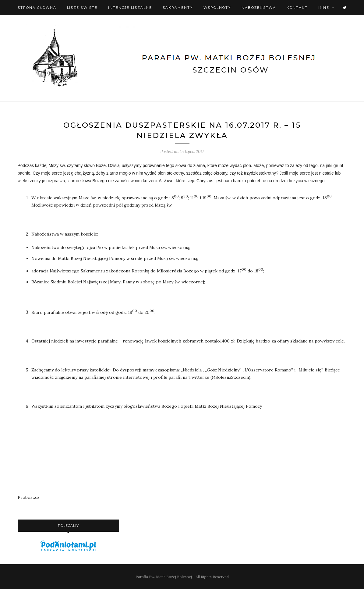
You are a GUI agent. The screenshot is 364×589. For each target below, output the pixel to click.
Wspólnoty (217, 8)
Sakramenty (178, 8)
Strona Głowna (37, 8)
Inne (324, 8)
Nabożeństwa (259, 8)
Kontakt (297, 8)
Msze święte (82, 8)
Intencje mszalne (130, 8)
